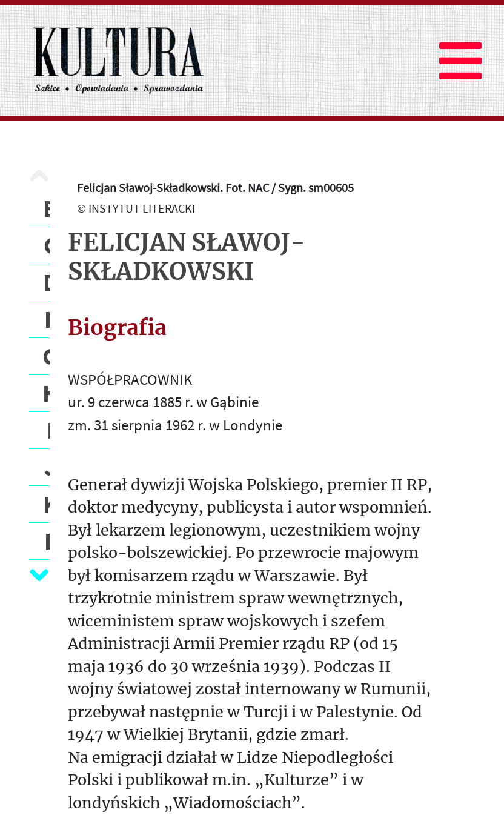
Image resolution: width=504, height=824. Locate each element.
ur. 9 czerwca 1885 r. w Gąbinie (163, 402)
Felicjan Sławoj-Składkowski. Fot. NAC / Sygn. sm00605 (215, 188)
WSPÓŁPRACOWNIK (130, 379)
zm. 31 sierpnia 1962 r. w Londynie (175, 425)
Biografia (117, 328)
